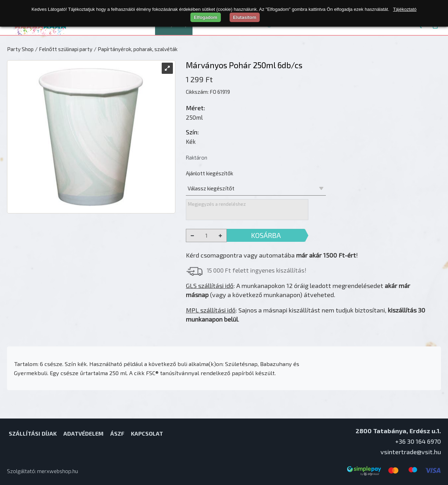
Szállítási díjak (33, 433)
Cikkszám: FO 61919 (208, 92)
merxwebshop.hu (58, 471)
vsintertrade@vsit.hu (411, 452)
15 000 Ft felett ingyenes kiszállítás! (257, 270)
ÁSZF (117, 433)
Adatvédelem (83, 433)
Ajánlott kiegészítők (209, 173)
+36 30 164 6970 (418, 441)
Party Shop (20, 49)
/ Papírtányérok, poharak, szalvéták (136, 49)
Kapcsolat (147, 433)
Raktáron (197, 157)
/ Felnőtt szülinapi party (64, 49)
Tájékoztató (405, 9)
